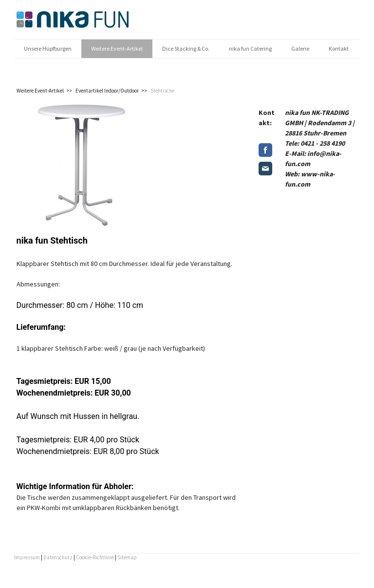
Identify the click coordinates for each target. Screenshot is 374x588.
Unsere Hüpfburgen (48, 48)
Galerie (300, 48)
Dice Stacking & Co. (186, 48)
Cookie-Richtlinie (95, 557)
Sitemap (127, 557)
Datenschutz (58, 557)
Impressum (27, 557)
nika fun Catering (250, 48)
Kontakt (339, 48)
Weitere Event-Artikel (117, 48)
